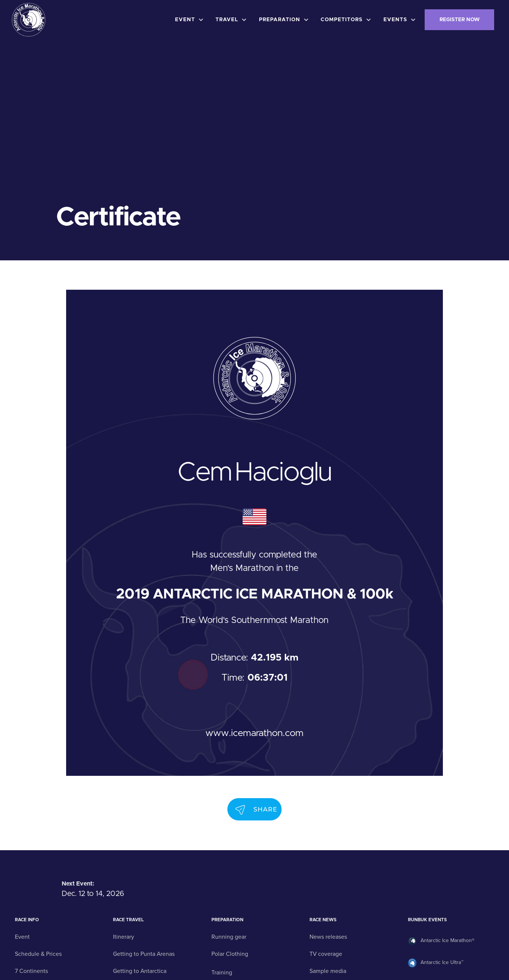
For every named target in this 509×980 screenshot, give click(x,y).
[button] (191, 20)
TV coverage (326, 954)
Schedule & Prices (38, 954)
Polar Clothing (230, 954)
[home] (29, 20)
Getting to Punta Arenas (144, 954)
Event (22, 937)
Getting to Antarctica (140, 971)
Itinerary (124, 937)
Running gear (229, 937)
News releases (328, 937)
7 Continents (31, 971)
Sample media (328, 971)
